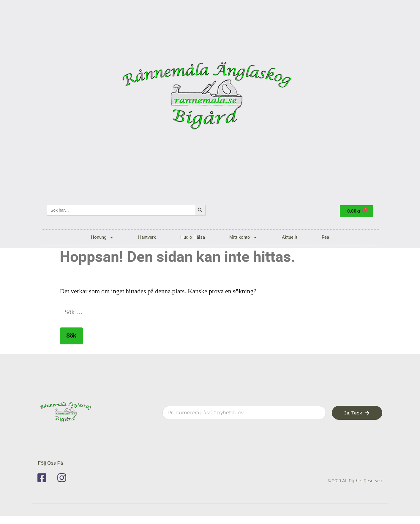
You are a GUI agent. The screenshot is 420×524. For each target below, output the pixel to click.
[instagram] (64, 478)
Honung (102, 237)
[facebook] (44, 478)
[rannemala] (210, 98)
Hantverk (147, 237)
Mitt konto (243, 237)
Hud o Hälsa (193, 237)
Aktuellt (290, 237)
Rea (325, 237)
